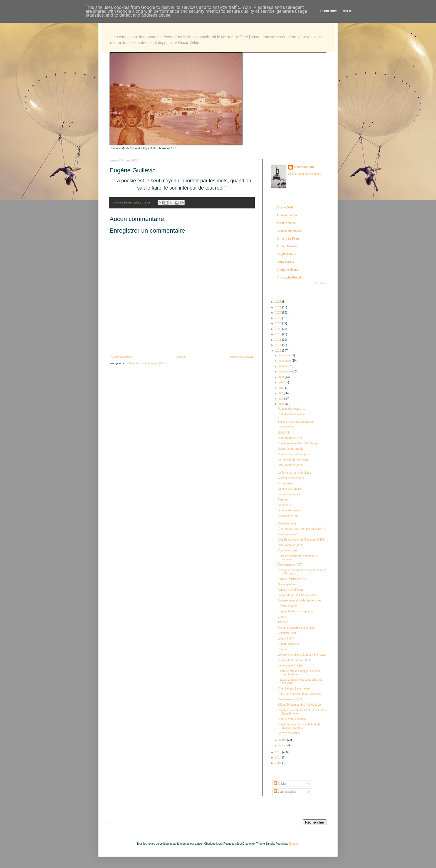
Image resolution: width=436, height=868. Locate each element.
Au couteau (285, 483)
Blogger (294, 844)
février (283, 740)
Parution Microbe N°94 (292, 579)
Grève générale (287, 584)
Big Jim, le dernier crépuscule (296, 422)
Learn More (329, 11)
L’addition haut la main (292, 414)
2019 (278, 334)
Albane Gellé (285, 207)
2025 (278, 302)
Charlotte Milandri (288, 270)
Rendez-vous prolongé (292, 719)
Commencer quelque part (293, 454)
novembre (285, 361)
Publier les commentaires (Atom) (147, 363)
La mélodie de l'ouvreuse (293, 460)
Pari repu (283, 500)
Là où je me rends (289, 494)
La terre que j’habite (290, 666)
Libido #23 (284, 505)
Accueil (182, 357)
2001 (278, 763)
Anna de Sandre (287, 215)
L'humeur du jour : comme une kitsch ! (301, 529)
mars (282, 404)
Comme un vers (288, 550)
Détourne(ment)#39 (290, 465)
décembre (285, 355)
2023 (278, 313)
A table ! (283, 622)
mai (281, 393)
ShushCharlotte (304, 167)
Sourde (282, 649)
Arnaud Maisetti (287, 246)
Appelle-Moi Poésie (289, 231)
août (281, 377)
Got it (347, 11)
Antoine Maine (286, 223)
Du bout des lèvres (289, 510)
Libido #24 (284, 433)
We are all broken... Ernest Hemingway (302, 655)
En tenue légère (288, 606)
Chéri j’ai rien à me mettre (294, 689)
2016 (278, 351)
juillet (282, 382)
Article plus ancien (241, 357)
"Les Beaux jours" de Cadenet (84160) (302, 540)
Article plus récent (122, 357)
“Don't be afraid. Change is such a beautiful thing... (299, 673)
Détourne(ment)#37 (290, 565)
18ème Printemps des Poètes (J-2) (299, 705)
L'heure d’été (286, 427)
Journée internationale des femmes (299, 600)
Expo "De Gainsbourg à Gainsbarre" (300, 694)
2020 (278, 329)
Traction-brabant (288, 534)
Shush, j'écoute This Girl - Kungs (298, 443)
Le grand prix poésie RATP (294, 660)
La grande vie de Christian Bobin (298, 595)
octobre (283, 366)
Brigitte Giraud (286, 254)
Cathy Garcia (285, 262)
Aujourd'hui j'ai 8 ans (291, 590)
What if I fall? (286, 639)
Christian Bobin (287, 633)
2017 (278, 345)
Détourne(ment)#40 (290, 438)
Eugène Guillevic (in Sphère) (295, 611)
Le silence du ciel (288, 516)
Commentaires (285, 792)
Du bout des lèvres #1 (291, 409)
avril (281, 399)
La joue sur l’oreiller (290, 489)
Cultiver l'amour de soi (292, 478)
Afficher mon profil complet (305, 174)
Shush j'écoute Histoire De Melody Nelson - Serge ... (299, 726)
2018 (278, 340)
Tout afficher (321, 283)
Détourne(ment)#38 (290, 545)
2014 (278, 758)
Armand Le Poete (288, 239)
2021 (278, 323)
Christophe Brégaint (290, 278)
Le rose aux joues (289, 733)
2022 (278, 318)
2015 (278, 752)
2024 (278, 307)
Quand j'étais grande (291, 449)
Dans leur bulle (287, 523)
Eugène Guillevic (288, 644)
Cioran (282, 617)
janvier (283, 745)
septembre (285, 371)
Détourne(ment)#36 (290, 699)
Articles (280, 784)
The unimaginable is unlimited (296, 628)
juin (281, 388)
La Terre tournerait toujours (294, 473)
